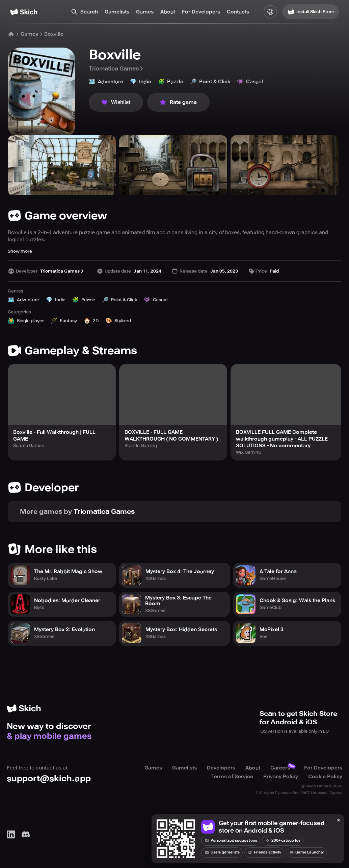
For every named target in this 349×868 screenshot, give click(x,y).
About (168, 12)
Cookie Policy (325, 777)
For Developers (201, 12)
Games (145, 12)
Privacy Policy (281, 777)
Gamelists (117, 12)
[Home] (24, 12)
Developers (221, 768)
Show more (20, 251)
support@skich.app (49, 778)
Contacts (238, 12)
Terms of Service (232, 777)
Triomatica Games (116, 68)
